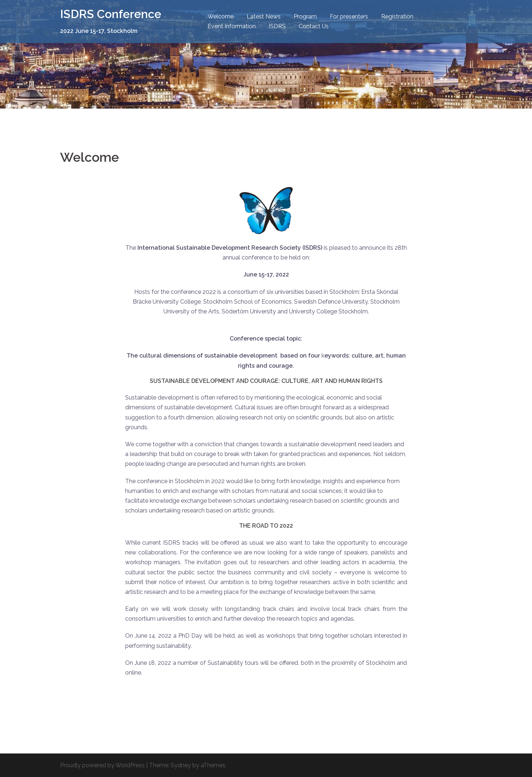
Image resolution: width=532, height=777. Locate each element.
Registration (397, 16)
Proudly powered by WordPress (102, 765)
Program (305, 16)
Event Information (232, 26)
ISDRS (277, 26)
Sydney (181, 765)
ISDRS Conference (111, 14)
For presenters (349, 16)
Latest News (264, 16)
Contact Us (314, 26)
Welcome (221, 16)
